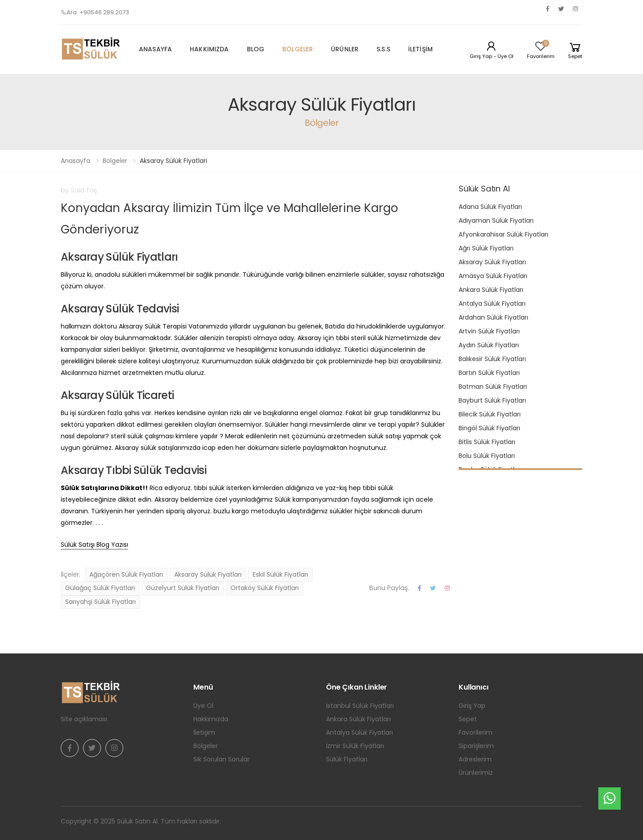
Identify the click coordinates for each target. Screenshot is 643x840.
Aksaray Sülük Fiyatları (208, 574)
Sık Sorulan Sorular (221, 759)
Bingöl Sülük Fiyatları (489, 428)
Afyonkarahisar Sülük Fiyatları (503, 234)
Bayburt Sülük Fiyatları (492, 400)
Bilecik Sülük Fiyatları (490, 414)
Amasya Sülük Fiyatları (493, 276)
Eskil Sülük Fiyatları (280, 574)
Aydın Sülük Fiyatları (489, 345)
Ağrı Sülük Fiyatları (486, 248)
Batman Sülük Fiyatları (493, 387)
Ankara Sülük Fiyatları (491, 290)
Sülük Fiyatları (347, 759)
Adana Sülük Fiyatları (490, 207)
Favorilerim (476, 732)
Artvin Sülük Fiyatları (489, 331)
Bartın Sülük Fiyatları (489, 373)
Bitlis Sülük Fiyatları (487, 442)
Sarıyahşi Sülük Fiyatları (100, 602)
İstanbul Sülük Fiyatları (360, 706)
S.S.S (383, 49)
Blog (256, 49)
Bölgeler (298, 49)
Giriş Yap (472, 706)
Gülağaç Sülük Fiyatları (100, 588)
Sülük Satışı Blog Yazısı (94, 545)
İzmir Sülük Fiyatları (355, 746)
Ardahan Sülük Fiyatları (493, 317)
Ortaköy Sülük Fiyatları (265, 588)
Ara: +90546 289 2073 (95, 12)
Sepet (468, 719)
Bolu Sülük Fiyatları (487, 456)
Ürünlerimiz (476, 773)
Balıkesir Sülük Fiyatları (492, 359)
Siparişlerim (476, 746)
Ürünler (345, 49)
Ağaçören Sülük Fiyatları (126, 574)
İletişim (420, 49)
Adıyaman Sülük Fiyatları (496, 220)
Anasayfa (155, 49)
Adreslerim (475, 759)
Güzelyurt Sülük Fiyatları (183, 588)
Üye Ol (203, 706)
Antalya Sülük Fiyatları (492, 304)
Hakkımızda (209, 49)
